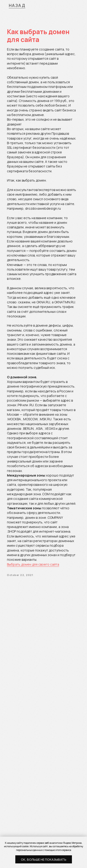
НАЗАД (17, 5)
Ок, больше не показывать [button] (44, 859)
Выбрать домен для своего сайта (33, 564)
